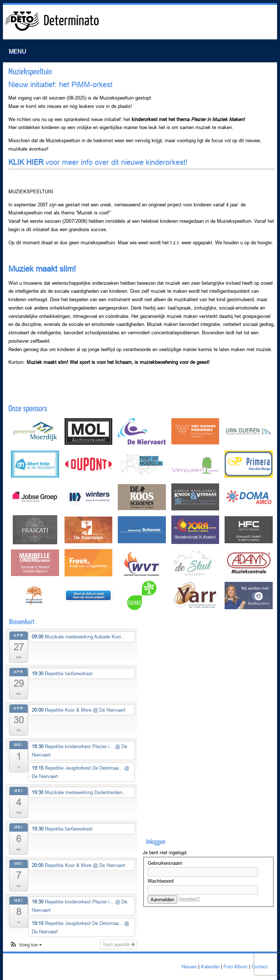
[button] (26, 945)
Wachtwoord (161, 881)
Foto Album (236, 967)
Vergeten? (189, 899)
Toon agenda (119, 944)
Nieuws (189, 967)
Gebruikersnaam (165, 863)
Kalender (210, 967)
